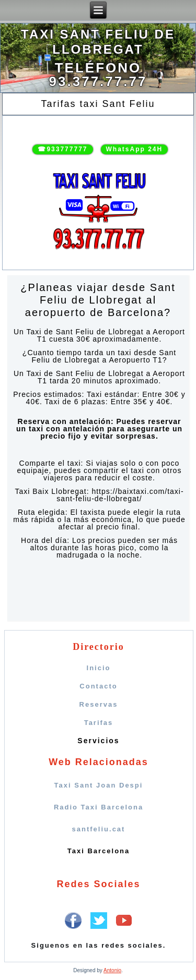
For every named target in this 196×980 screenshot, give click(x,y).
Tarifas (99, 723)
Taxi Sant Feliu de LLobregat (98, 42)
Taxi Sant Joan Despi (99, 785)
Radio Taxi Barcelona (99, 807)
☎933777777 (62, 149)
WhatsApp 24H (135, 149)
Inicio (99, 668)
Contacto (98, 686)
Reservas (99, 704)
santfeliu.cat (99, 829)
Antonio (112, 970)
